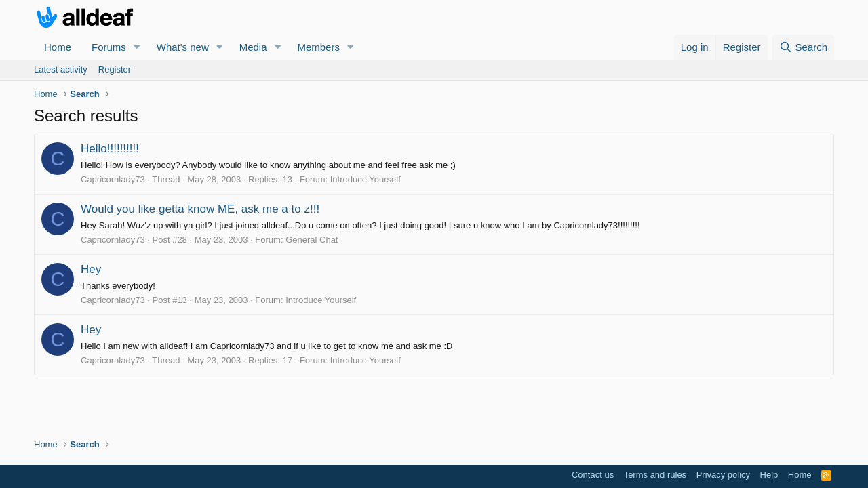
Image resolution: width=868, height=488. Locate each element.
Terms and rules (655, 475)
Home (58, 47)
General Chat (312, 240)
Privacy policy (723, 475)
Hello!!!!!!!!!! (110, 149)
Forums (109, 47)
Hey (91, 269)
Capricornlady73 (113, 179)
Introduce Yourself (366, 179)
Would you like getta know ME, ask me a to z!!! (200, 209)
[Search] (803, 47)
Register (115, 69)
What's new (183, 47)
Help (769, 475)
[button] (137, 47)
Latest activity (61, 69)
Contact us (593, 475)
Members (318, 47)
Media (253, 47)
